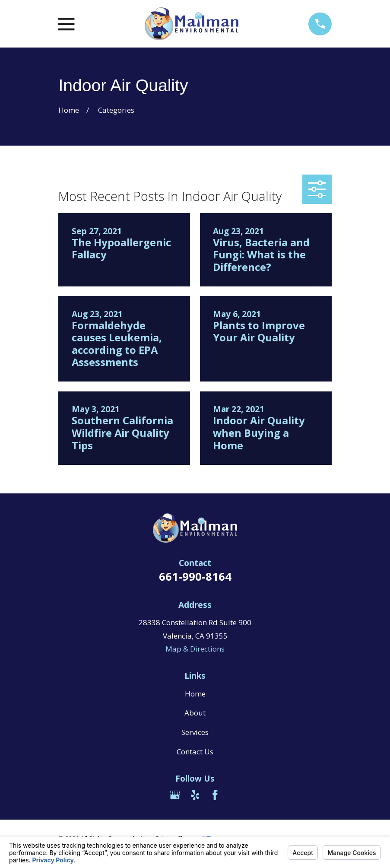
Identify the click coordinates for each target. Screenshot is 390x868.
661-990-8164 (195, 576)
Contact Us (195, 752)
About (195, 713)
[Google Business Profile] (175, 795)
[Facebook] (215, 795)
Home (195, 694)
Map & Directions (195, 649)
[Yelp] (195, 795)
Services (195, 732)
